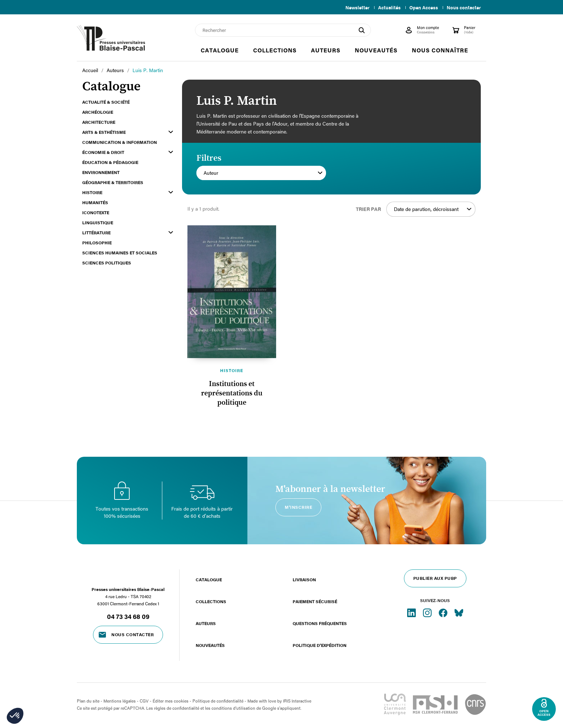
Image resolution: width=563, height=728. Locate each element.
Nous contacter (464, 8)
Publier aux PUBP (435, 578)
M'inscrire (298, 507)
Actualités (387, 8)
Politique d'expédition (320, 645)
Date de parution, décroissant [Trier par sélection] (433, 209)
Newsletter (353, 8)
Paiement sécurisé (315, 601)
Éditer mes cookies (171, 701)
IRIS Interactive (297, 701)
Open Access (422, 8)
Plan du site (88, 701)
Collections (211, 601)
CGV (144, 701)
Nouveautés (210, 645)
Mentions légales (120, 701)
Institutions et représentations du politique (232, 393)
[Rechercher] (283, 30)
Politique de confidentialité (218, 701)
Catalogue (209, 579)
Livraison (304, 579)
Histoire (232, 370)
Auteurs (206, 623)
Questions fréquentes (320, 623)
